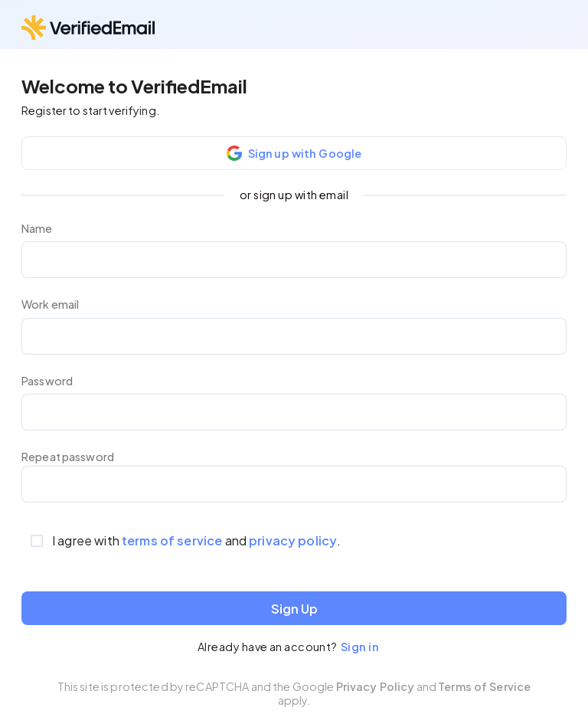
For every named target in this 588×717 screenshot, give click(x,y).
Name (37, 229)
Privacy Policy (376, 686)
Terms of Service (484, 686)
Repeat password (68, 457)
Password (47, 381)
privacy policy (293, 540)
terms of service (172, 540)
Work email (50, 304)
